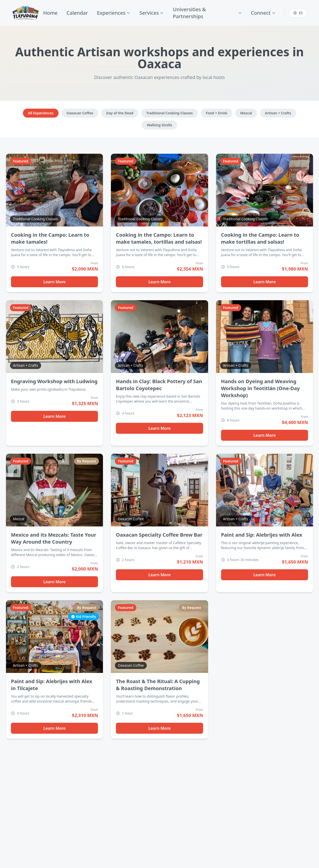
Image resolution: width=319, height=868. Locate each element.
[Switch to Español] (298, 13)
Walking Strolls (159, 125)
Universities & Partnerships (207, 13)
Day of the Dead (120, 113)
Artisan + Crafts (278, 113)
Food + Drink (217, 113)
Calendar (77, 13)
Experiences (114, 13)
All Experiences (41, 113)
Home (50, 13)
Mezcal (246, 113)
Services (152, 13)
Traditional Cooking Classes (170, 113)
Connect (263, 13)
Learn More (55, 282)
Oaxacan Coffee (80, 113)
